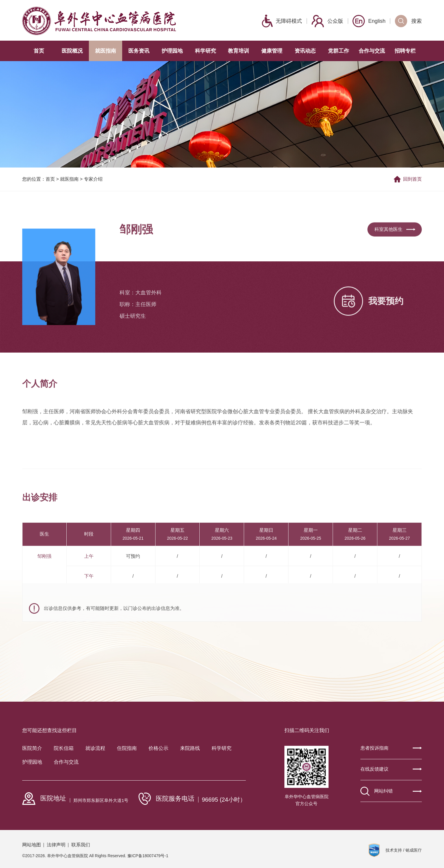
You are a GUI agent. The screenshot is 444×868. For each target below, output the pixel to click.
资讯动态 (305, 51)
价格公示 (158, 748)
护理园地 (172, 51)
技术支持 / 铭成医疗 (404, 850)
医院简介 (32, 748)
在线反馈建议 (391, 769)
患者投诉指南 (391, 748)
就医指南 (106, 51)
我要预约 (369, 320)
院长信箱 (64, 748)
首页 (39, 51)
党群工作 (338, 51)
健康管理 (272, 51)
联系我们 (81, 845)
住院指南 (127, 748)
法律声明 (56, 845)
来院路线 (190, 748)
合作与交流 (372, 51)
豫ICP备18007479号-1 (148, 856)
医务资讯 (139, 51)
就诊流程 (95, 748)
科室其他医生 (395, 239)
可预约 (133, 591)
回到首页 (408, 180)
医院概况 (72, 51)
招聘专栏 (405, 51)
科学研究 (205, 51)
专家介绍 (93, 180)
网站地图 (32, 845)
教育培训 (239, 51)
